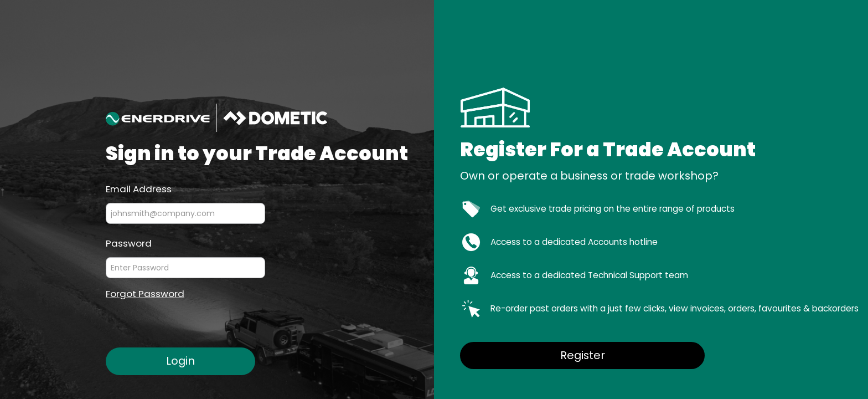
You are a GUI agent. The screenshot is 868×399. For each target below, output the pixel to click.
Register (583, 355)
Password (129, 243)
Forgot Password (145, 294)
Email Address (139, 188)
